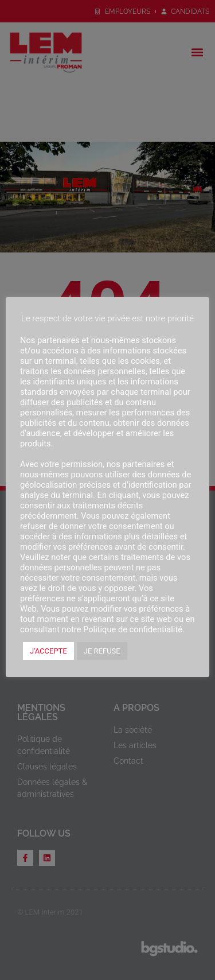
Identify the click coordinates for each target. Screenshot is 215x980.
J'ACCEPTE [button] (48, 651)
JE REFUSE (102, 651)
